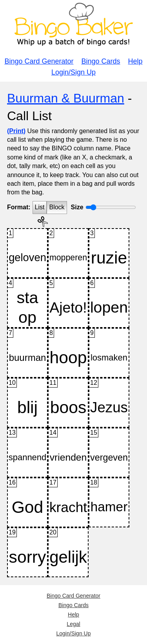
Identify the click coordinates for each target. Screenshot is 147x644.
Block (57, 207)
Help (135, 61)
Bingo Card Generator (39, 61)
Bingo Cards (101, 61)
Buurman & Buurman (66, 98)
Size (77, 207)
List (40, 207)
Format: (19, 207)
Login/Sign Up (73, 72)
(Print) (16, 131)
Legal (73, 624)
